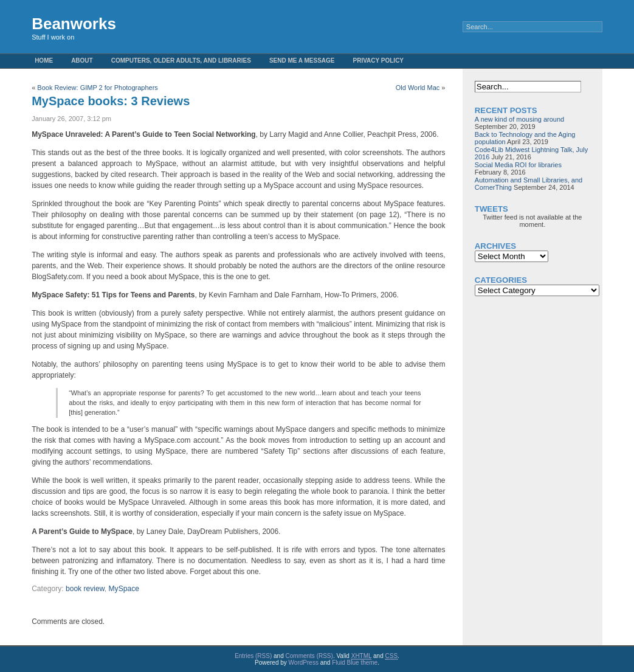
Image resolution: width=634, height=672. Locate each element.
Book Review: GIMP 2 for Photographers (98, 88)
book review (85, 589)
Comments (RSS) (309, 656)
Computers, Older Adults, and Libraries (181, 61)
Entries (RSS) (253, 656)
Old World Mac (418, 88)
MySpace (124, 589)
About (82, 61)
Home (44, 61)
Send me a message (302, 61)
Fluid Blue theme (355, 663)
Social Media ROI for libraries (518, 165)
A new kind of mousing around (519, 119)
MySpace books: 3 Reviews (111, 101)
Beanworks (74, 24)
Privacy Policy (379, 61)
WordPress (304, 663)
